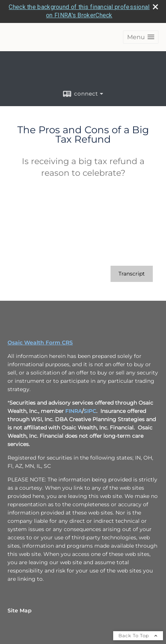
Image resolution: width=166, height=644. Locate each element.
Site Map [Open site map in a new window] (20, 611)
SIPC (90, 411)
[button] (141, 37)
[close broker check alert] (155, 7)
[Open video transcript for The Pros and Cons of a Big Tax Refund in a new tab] (132, 274)
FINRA (74, 411)
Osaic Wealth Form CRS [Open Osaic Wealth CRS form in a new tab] (40, 343)
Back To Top (138, 636)
